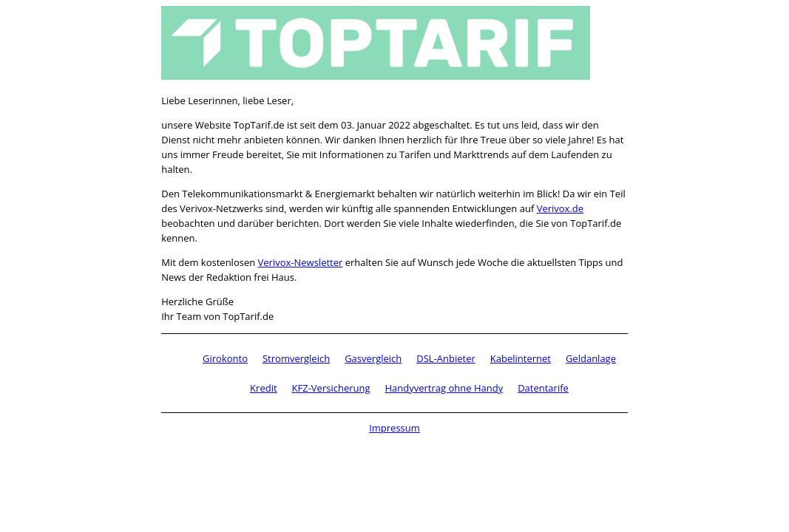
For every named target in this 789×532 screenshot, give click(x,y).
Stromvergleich (296, 358)
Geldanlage (591, 358)
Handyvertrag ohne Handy (444, 388)
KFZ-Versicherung (331, 388)
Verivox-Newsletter (301, 262)
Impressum (394, 428)
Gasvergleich (373, 358)
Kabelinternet (521, 358)
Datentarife (543, 388)
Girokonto (225, 358)
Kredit (263, 388)
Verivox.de (560, 208)
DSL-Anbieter (446, 358)
